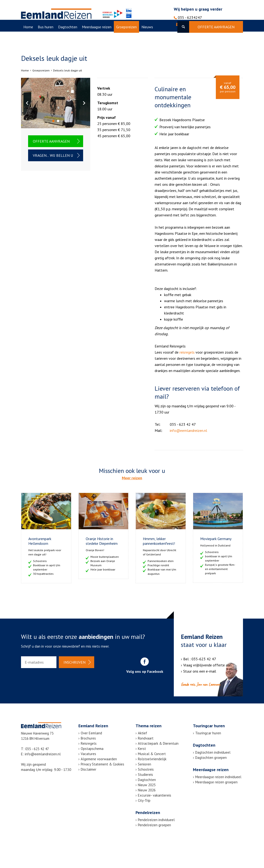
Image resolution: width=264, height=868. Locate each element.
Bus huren (46, 39)
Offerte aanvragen (216, 39)
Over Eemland (55, 51)
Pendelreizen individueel (156, 820)
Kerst (142, 749)
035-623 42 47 (204, 659)
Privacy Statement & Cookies (102, 764)
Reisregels (89, 743)
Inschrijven (75, 662)
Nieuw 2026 (147, 790)
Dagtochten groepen (211, 758)
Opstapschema (92, 749)
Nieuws (147, 39)
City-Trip (144, 800)
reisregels (187, 352)
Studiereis (145, 775)
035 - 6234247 (188, 18)
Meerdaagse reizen (97, 39)
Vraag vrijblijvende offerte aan (207, 665)
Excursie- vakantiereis (155, 795)
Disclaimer (89, 769)
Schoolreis (146, 769)
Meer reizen (132, 478)
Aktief (143, 733)
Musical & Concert (152, 754)
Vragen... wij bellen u (53, 155)
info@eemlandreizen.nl (197, 24)
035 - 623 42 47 (37, 749)
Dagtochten (68, 39)
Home (28, 39)
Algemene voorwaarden (99, 759)
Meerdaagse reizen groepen (216, 782)
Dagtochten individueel (213, 752)
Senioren (145, 764)
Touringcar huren (208, 733)
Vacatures (31, 51)
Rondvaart (146, 738)
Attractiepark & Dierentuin (158, 743)
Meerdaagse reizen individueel (218, 777)
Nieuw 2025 (147, 785)
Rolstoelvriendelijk (152, 759)
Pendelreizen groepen (154, 825)
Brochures (88, 738)
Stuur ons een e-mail (200, 671)
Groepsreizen (126, 39)
